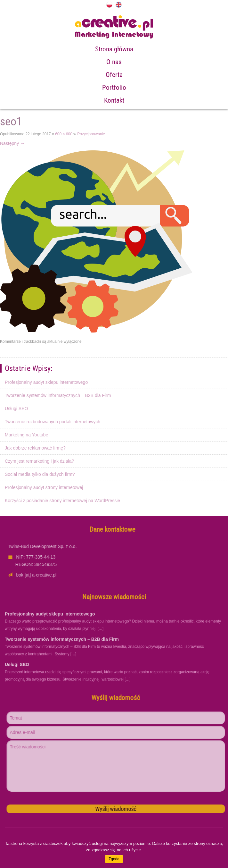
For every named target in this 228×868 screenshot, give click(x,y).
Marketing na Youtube (26, 435)
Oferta (114, 75)
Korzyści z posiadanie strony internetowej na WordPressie (62, 501)
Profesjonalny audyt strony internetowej (44, 487)
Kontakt (114, 100)
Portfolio (114, 88)
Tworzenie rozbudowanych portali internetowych (53, 422)
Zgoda (114, 859)
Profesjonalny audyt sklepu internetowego (46, 382)
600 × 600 (64, 134)
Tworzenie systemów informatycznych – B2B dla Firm (58, 395)
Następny (12, 143)
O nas (114, 62)
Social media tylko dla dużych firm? (40, 474)
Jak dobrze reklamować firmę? (35, 448)
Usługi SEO (16, 409)
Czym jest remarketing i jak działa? (39, 461)
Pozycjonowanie (91, 134)
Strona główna (114, 49)
